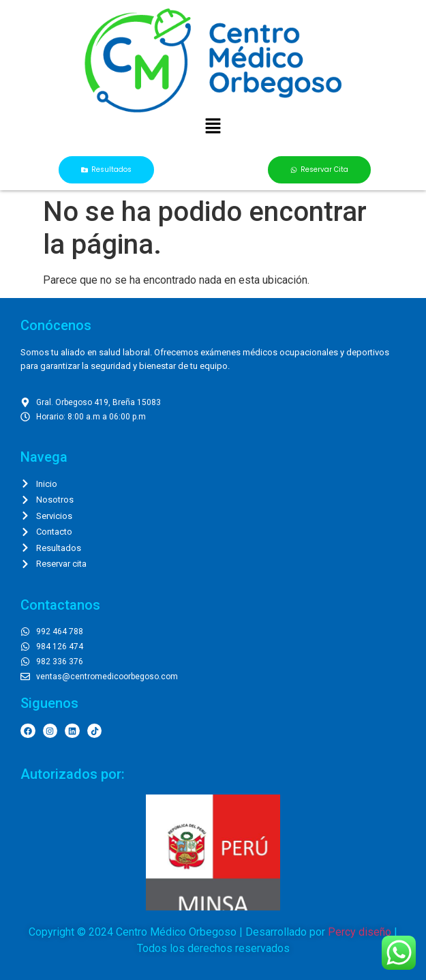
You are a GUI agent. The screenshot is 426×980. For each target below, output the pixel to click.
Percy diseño (360, 932)
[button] (213, 127)
